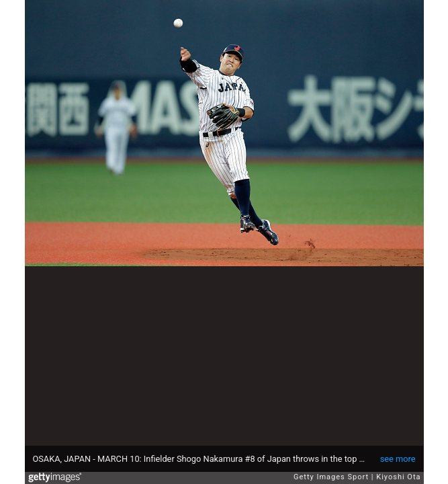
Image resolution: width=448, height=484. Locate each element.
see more (398, 459)
